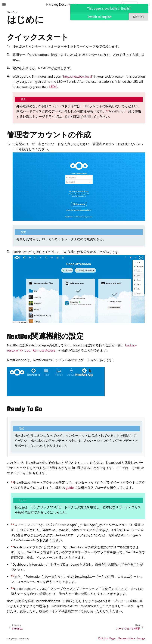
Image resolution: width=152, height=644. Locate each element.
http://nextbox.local (78, 76)
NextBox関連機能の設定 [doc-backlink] (45, 337)
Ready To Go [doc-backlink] (25, 410)
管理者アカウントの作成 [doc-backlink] (49, 136)
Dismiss (139, 17)
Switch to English (100, 17)
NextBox (12, 12)
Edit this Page (107, 638)
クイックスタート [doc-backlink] (38, 38)
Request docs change (132, 638)
